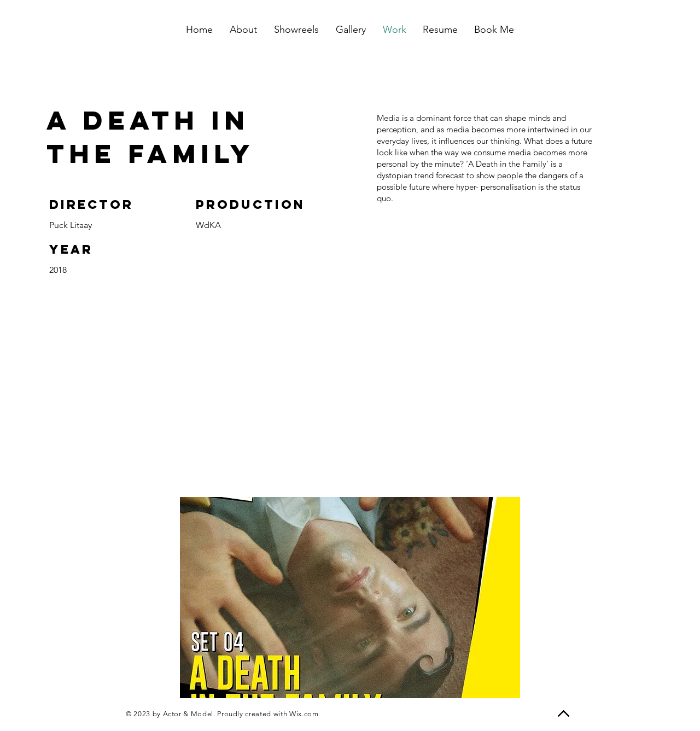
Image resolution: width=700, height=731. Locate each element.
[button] (350, 598)
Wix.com (304, 714)
